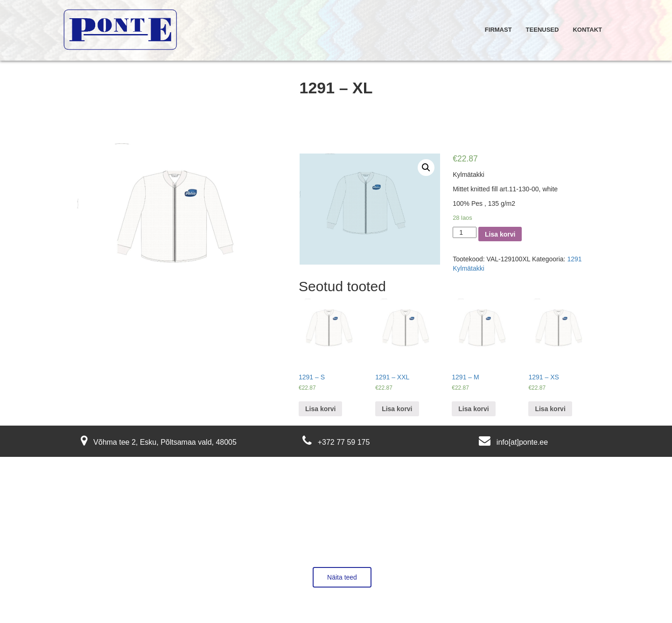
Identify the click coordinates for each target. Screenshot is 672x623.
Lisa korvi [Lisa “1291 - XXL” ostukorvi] (397, 409)
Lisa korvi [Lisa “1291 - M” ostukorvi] (473, 409)
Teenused (542, 30)
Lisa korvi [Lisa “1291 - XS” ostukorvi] (550, 409)
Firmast (498, 30)
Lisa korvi (500, 234)
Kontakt (587, 30)
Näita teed (342, 577)
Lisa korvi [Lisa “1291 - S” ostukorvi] (320, 409)
